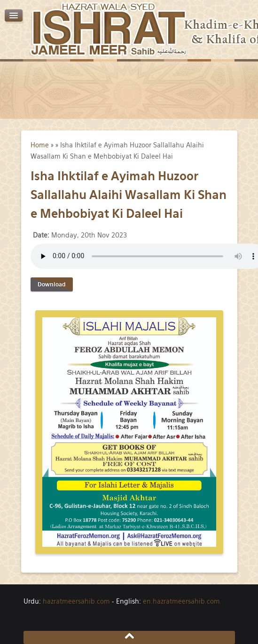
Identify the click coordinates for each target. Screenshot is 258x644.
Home (40, 145)
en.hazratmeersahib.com (181, 601)
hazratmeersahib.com (76, 601)
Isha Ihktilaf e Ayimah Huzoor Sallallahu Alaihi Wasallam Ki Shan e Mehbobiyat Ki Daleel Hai (129, 195)
